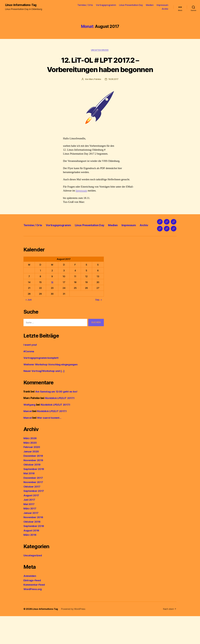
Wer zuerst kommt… (50, 445)
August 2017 (32, 523)
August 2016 (32, 558)
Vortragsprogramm (106, 5)
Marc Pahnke (95, 80)
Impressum (162, 5)
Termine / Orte (85, 5)
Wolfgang (30, 432)
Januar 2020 (32, 479)
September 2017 (34, 519)
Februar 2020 (32, 475)
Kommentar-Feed (35, 613)
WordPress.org (33, 617)
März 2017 (30, 536)
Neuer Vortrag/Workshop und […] (45, 399)
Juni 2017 (30, 528)
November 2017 (34, 510)
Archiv (165, 9)
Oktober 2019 (32, 492)
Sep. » (99, 327)
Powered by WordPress (74, 637)
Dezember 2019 (34, 484)
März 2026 (30, 466)
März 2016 (30, 563)
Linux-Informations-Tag (21, 5)
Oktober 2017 (32, 514)
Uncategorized (100, 50)
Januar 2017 (31, 541)
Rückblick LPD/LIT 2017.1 (61, 426)
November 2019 (34, 488)
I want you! (30, 373)
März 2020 (30, 470)
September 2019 (34, 497)
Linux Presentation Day (131, 5)
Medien (150, 5)
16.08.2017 (113, 80)
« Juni (29, 327)
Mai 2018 (29, 501)
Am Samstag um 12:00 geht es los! (57, 419)
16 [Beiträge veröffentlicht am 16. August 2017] (52, 310)
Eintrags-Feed (33, 608)
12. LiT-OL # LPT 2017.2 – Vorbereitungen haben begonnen (100, 65)
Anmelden (30, 604)
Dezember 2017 (34, 506)
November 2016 (34, 545)
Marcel (28, 439)
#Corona (29, 379)
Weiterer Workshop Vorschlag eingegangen (52, 392)
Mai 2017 (29, 532)
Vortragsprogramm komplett (42, 386)
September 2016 (34, 554)
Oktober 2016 (32, 549)
